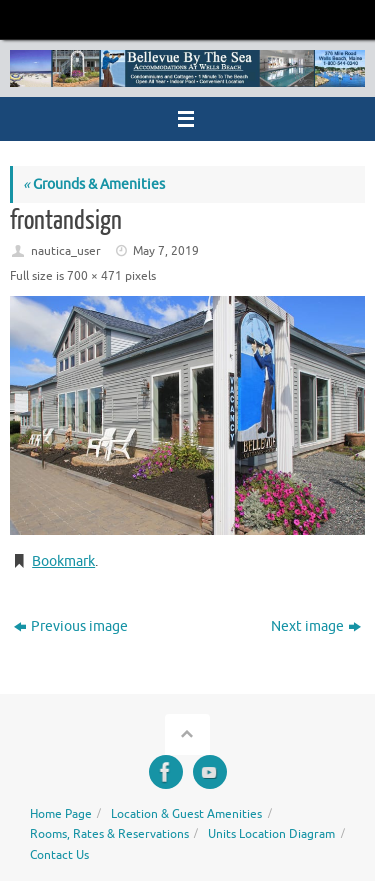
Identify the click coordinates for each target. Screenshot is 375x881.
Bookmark (63, 561)
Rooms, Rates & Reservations (109, 834)
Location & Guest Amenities (186, 814)
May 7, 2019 (166, 251)
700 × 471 (94, 276)
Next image (316, 626)
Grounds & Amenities (94, 184)
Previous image (71, 626)
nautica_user (66, 251)
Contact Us (59, 855)
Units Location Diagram (271, 834)
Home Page (61, 814)
